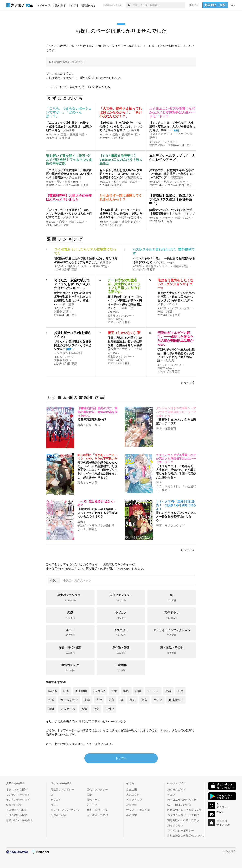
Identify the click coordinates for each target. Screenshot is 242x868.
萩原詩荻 (106, 262)
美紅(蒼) (177, 177)
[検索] (129, 5)
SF (116, 182)
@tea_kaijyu (166, 262)
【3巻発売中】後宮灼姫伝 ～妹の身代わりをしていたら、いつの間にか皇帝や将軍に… (121, 126)
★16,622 (155, 142)
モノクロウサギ (175, 525)
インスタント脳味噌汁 (68, 353)
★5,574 (104, 222)
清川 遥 (128, 308)
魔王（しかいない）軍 (124, 333)
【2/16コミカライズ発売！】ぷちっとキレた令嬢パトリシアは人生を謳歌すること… (69, 214)
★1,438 (162, 365)
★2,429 (51, 222)
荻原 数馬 (93, 425)
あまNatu (72, 217)
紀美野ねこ (135, 177)
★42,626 (155, 182)
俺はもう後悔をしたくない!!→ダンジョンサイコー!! (175, 284)
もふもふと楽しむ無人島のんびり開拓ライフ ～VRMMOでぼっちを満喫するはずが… (121, 174)
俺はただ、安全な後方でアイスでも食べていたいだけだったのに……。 (72, 284)
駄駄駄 (170, 361)
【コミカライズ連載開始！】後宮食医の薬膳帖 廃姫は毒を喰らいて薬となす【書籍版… (69, 174)
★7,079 (137, 266)
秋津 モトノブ (185, 214)
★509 (49, 182)
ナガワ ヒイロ (132, 349)
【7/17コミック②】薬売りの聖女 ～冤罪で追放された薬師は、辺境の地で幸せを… (69, 126)
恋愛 (63, 135)
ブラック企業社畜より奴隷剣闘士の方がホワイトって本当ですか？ (73, 345)
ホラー (167, 218)
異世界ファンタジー (158, 266)
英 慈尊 (68, 304)
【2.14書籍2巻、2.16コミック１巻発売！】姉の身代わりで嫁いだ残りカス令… (121, 214)
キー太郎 (92, 483)
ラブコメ (169, 142)
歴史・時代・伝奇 (68, 182)
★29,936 (105, 182)
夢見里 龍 (75, 177)
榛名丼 (70, 130)
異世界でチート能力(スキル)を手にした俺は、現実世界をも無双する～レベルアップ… (172, 174)
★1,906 (112, 353)
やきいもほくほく (131, 217)
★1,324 (104, 135)
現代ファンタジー (175, 182)
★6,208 (162, 308)
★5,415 (59, 308)
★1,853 (59, 357)
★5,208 (112, 312)
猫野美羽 (170, 429)
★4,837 (59, 266)
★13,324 (51, 135)
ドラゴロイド (169, 304)
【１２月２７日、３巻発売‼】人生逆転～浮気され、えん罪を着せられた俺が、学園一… (172, 126)
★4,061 (154, 218)
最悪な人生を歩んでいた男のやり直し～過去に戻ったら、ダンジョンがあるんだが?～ (176, 297)
